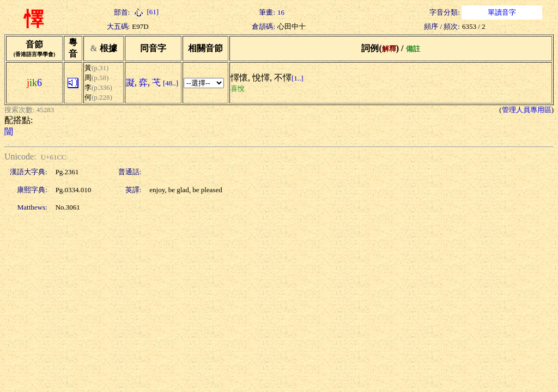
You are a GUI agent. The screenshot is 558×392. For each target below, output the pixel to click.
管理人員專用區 (527, 110)
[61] (145, 12)
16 (281, 12)
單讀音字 (502, 12)
